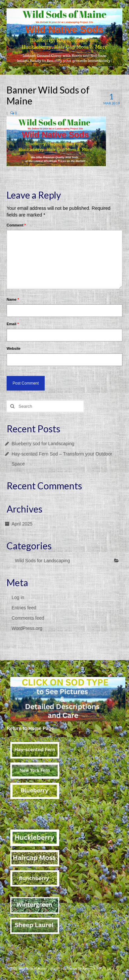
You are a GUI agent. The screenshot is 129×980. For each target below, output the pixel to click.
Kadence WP (92, 969)
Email (13, 324)
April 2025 (22, 524)
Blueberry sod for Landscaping (43, 444)
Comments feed (28, 618)
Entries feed (24, 608)
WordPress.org (27, 628)
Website (14, 348)
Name (13, 299)
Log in (18, 597)
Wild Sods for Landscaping (43, 561)
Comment (16, 225)
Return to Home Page (30, 728)
